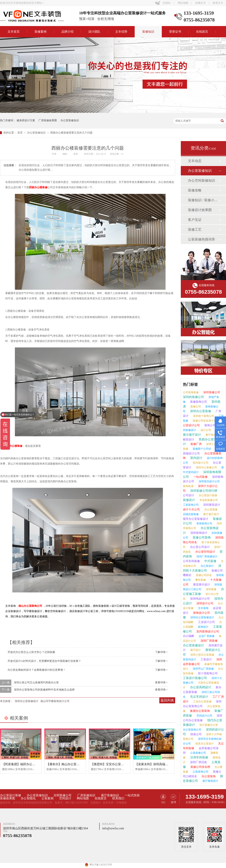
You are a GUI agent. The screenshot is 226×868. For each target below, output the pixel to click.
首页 (20, 133)
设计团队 (94, 32)
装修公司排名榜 (200, 767)
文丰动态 (195, 161)
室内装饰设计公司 (207, 631)
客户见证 (195, 220)
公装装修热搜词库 (202, 239)
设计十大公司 (191, 509)
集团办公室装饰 (200, 711)
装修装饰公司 (198, 402)
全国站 (166, 3)
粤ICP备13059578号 (77, 803)
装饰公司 (210, 425)
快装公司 (196, 734)
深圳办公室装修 (200, 411)
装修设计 (189, 500)
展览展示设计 (201, 585)
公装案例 (47, 798)
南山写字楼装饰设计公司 (55, 701)
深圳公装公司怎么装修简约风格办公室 (36, 682)
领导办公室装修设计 (196, 519)
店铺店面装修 (191, 514)
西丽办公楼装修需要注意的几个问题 (71, 133)
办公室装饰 (208, 776)
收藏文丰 (201, 3)
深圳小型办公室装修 (202, 655)
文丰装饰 (203, 608)
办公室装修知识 (70, 120)
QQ (163, 799)
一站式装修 (200, 477)
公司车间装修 (191, 561)
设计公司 (205, 430)
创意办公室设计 (204, 744)
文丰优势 (121, 32)
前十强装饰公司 (207, 673)
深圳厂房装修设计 (207, 557)
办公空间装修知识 (202, 181)
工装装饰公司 (191, 505)
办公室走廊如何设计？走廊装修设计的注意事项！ (37, 670)
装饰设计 (203, 627)
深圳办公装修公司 (206, 467)
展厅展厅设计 (211, 514)
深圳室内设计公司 (209, 481)
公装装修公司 (198, 753)
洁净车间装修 (199, 757)
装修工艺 (195, 230)
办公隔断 (189, 636)
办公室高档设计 (200, 687)
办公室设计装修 (208, 495)
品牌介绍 (67, 32)
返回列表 (167, 700)
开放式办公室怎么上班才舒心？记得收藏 (31, 652)
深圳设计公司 (205, 603)
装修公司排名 (203, 575)
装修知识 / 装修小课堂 (203, 200)
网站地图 (183, 3)
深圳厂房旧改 (198, 762)
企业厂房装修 (206, 636)
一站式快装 (132, 795)
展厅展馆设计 (210, 781)
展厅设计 (195, 650)
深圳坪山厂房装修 (203, 669)
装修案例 (40, 32)
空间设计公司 (204, 716)
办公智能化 (28, 798)
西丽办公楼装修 (38, 187)
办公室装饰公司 (192, 730)
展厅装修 (210, 435)
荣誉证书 (175, 32)
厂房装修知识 (86, 795)
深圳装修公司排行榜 (203, 491)
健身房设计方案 (26, 120)
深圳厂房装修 (209, 641)
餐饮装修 (200, 580)
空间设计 (65, 798)
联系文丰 (218, 3)
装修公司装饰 (201, 537)
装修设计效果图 (200, 210)
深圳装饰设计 (199, 533)
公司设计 (189, 495)
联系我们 (118, 798)
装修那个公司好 (202, 449)
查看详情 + (161, 682)
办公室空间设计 (205, 552)
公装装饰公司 (200, 772)
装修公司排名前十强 (204, 421)
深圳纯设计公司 (200, 599)
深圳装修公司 (211, 392)
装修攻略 (195, 190)
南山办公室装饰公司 (30, 606)
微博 (173, 799)
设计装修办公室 (208, 725)
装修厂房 (196, 444)
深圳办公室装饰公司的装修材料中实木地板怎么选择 (44, 690)
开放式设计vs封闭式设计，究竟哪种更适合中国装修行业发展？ (44, 661)
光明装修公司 (63, 795)
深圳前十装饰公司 (203, 416)
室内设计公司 (200, 463)
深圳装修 (211, 589)
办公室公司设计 (200, 547)
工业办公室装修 (202, 702)
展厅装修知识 (110, 795)
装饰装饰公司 (204, 523)
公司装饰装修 (191, 392)
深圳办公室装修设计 (27, 701)
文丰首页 (14, 32)
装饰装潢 (188, 486)
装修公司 (195, 407)
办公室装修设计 (193, 645)
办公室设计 (207, 566)
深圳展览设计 (211, 505)
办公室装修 (211, 510)
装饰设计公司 (201, 613)
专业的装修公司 (208, 500)
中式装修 (210, 561)
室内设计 (196, 458)
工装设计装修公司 (195, 678)
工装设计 (206, 659)
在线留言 (202, 32)
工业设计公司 (206, 622)
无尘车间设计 (199, 697)
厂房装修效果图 (48, 120)
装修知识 (148, 32)
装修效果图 (8, 798)
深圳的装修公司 (193, 397)
